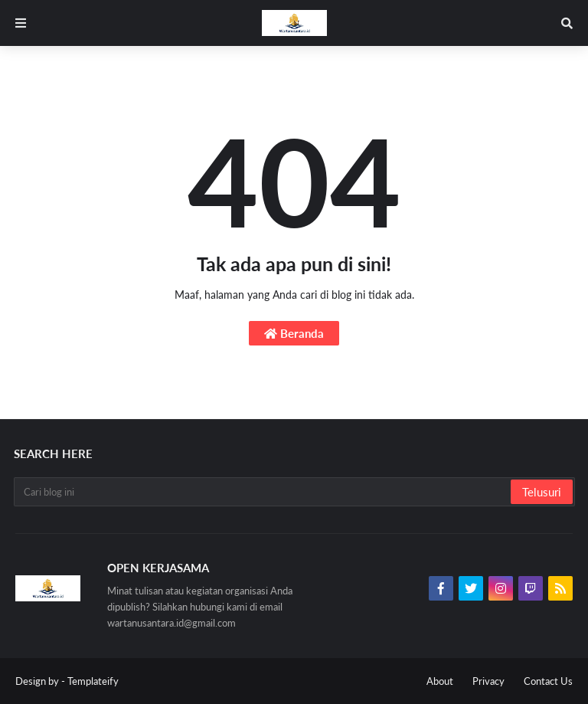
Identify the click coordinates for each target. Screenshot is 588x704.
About (440, 681)
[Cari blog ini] (263, 492)
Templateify (93, 681)
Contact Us (548, 681)
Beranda (294, 333)
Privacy (488, 681)
